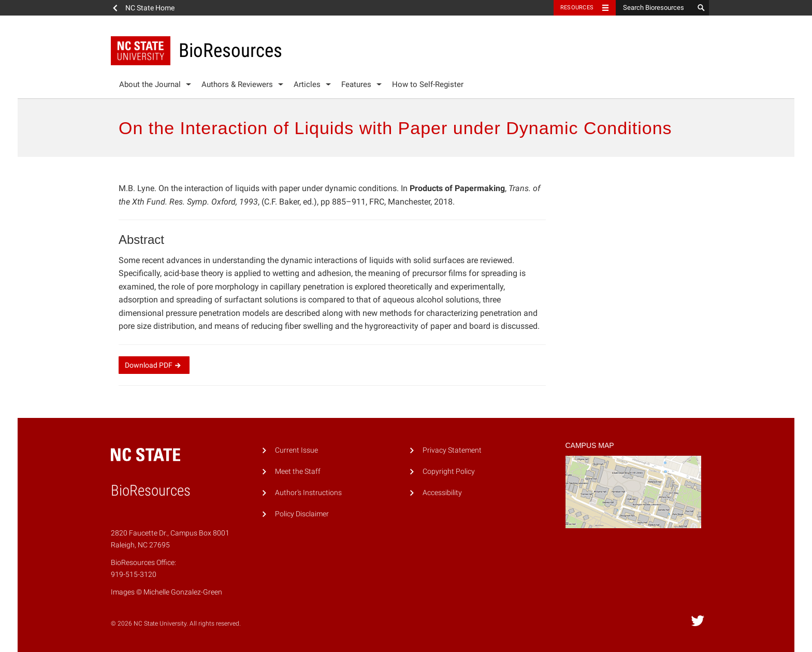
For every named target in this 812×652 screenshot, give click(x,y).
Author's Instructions (308, 493)
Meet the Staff (298, 472)
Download (154, 365)
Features (356, 84)
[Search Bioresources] (655, 8)
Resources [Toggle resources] (577, 8)
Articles (307, 84)
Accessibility (442, 493)
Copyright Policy (449, 472)
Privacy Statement (452, 450)
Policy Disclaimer (302, 514)
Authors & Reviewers (237, 84)
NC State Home (150, 8)
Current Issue (296, 450)
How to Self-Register (428, 84)
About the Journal (150, 84)
